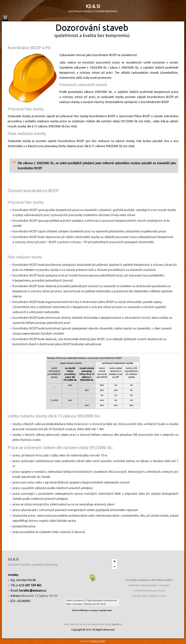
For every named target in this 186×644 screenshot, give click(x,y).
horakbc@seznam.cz (33, 590)
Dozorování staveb (92, 27)
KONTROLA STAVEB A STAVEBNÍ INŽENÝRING (93, 11)
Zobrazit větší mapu (81, 610)
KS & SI (93, 6)
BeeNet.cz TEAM (98, 641)
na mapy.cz (94, 610)
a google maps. (106, 610)
